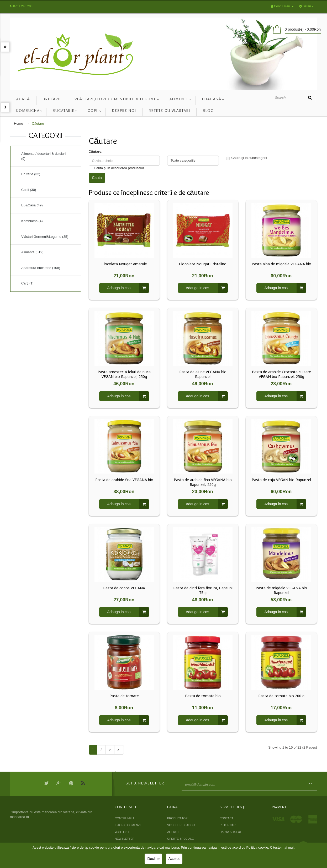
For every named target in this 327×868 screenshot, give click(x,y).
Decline (153, 859)
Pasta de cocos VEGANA (124, 588)
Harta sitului (230, 832)
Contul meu (124, 818)
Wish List (122, 832)
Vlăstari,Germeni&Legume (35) (45, 237)
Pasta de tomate (124, 696)
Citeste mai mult (282, 847)
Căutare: (96, 152)
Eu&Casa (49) (32, 205)
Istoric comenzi (128, 825)
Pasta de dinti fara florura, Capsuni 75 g (203, 590)
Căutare (38, 123)
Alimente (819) (32, 252)
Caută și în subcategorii (247, 158)
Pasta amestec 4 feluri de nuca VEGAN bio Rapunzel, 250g (124, 374)
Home (19, 123)
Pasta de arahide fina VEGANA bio (124, 480)
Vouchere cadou (181, 825)
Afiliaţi (173, 832)
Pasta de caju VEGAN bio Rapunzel (281, 480)
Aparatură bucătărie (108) (41, 268)
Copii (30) (29, 190)
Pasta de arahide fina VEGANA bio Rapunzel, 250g (203, 482)
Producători (178, 818)
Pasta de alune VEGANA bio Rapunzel (203, 374)
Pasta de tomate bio (203, 696)
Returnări (228, 825)
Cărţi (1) (27, 283)
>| (119, 750)
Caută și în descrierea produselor (117, 168)
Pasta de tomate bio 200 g (281, 696)
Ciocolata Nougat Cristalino (203, 264)
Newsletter (125, 839)
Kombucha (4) (32, 221)
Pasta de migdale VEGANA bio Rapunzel (281, 590)
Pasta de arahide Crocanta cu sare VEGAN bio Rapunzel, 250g (281, 374)
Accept (174, 859)
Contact (226, 818)
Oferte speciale (180, 839)
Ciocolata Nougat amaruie (124, 264)
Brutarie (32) (31, 174)
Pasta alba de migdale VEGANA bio (281, 264)
